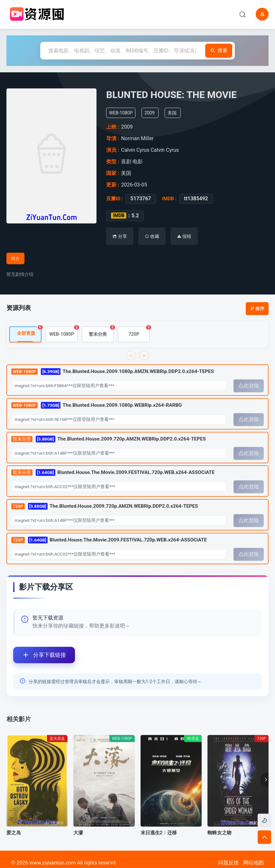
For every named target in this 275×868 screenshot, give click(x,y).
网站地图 (253, 863)
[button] (264, 794)
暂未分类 (101, 346)
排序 (257, 309)
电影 (138, 162)
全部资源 (29, 345)
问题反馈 (228, 863)
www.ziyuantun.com (52, 863)
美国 (177, 113)
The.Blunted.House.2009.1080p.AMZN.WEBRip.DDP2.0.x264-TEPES (113, 385)
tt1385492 (193, 199)
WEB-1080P (64, 346)
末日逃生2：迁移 (159, 847)
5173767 (138, 199)
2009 (154, 113)
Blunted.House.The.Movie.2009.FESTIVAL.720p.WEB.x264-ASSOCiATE (113, 487)
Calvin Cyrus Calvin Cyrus (151, 150)
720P (139, 346)
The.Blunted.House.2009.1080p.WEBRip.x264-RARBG (96, 419)
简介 (15, 258)
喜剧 (127, 162)
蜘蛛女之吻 (220, 847)
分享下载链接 (40, 655)
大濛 (78, 847)
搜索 (218, 51)
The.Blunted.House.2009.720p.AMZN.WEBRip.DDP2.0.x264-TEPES (109, 453)
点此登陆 (249, 400)
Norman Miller (140, 138)
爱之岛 (14, 847)
